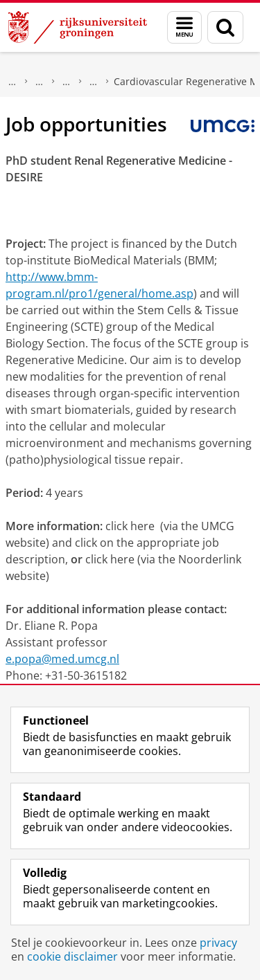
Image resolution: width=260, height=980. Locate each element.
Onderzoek (12, 82)
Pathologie (40, 82)
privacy (218, 943)
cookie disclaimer (72, 956)
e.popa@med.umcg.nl (62, 659)
